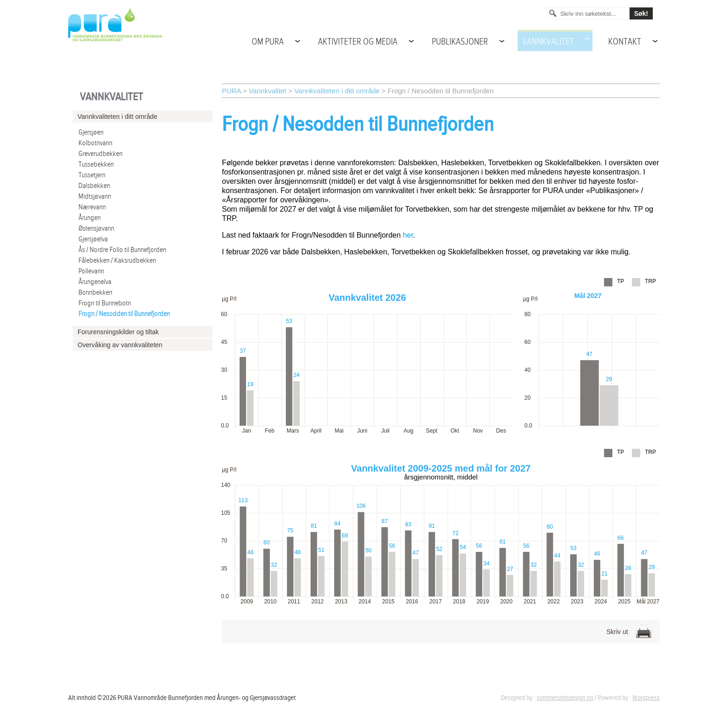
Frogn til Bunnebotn (105, 303)
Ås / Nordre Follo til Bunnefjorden (122, 250)
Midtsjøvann (95, 197)
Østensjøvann (96, 229)
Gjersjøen (91, 133)
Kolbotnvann (95, 143)
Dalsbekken (94, 186)
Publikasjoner (460, 42)
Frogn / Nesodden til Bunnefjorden (124, 314)
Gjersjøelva (93, 239)
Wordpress (646, 698)
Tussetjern (92, 175)
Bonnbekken (95, 293)
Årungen (90, 218)
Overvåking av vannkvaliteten (120, 345)
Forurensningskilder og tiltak (118, 332)
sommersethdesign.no (565, 698)
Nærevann (92, 207)
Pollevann (91, 271)
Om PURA (268, 42)
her (408, 235)
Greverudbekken (101, 154)
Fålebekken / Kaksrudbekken (117, 261)
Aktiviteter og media (358, 42)
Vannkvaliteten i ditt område (337, 91)
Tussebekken (96, 165)
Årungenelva (95, 282)
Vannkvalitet (548, 42)
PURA (231, 91)
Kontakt (625, 42)
